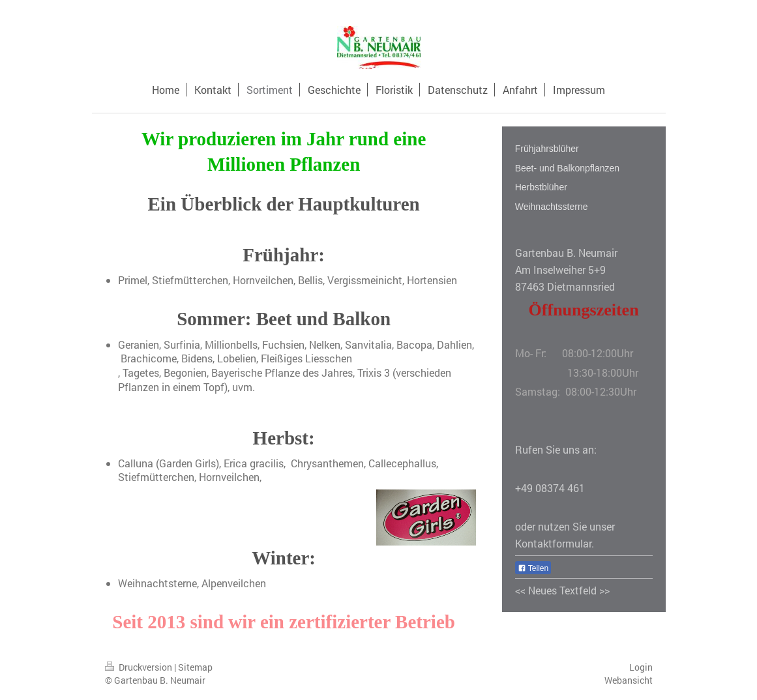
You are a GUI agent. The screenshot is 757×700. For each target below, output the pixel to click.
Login (641, 667)
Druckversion (140, 667)
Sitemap (195, 667)
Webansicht (629, 680)
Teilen (533, 568)
